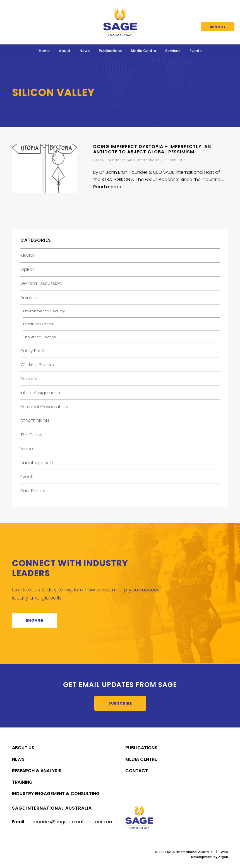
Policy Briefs (33, 351)
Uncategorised (37, 463)
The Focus (31, 435)
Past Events (33, 491)
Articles (28, 298)
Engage (218, 27)
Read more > (107, 187)
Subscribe (120, 703)
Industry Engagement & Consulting (56, 794)
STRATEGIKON (35, 421)
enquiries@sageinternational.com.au (72, 822)
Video (27, 449)
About (65, 51)
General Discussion (41, 283)
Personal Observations (45, 407)
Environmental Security (44, 311)
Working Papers (37, 365)
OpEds (27, 269)
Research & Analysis (37, 771)
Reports (29, 379)
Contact (137, 771)
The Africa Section (40, 337)
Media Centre (143, 51)
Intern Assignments (41, 393)
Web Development (210, 854)
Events (195, 51)
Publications (110, 51)
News (85, 51)
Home (44, 51)
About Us (23, 748)
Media (27, 255)
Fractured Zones (38, 324)
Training (22, 782)
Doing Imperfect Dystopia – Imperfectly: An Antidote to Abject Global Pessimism (152, 149)
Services (173, 51)
